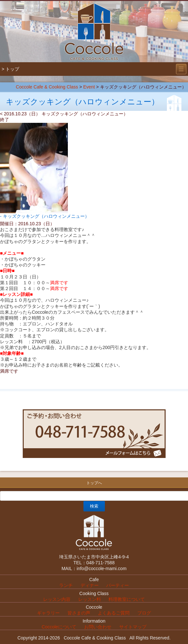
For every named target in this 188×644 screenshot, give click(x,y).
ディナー (90, 585)
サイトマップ (133, 627)
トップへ (94, 483)
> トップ (10, 69)
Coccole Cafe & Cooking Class (47, 87)
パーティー (118, 585)
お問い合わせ (98, 627)
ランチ (66, 585)
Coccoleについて (59, 627)
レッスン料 (90, 599)
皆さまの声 (79, 613)
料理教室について (127, 599)
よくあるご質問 (114, 613)
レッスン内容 (57, 599)
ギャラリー (48, 613)
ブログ (144, 613)
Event (89, 87)
